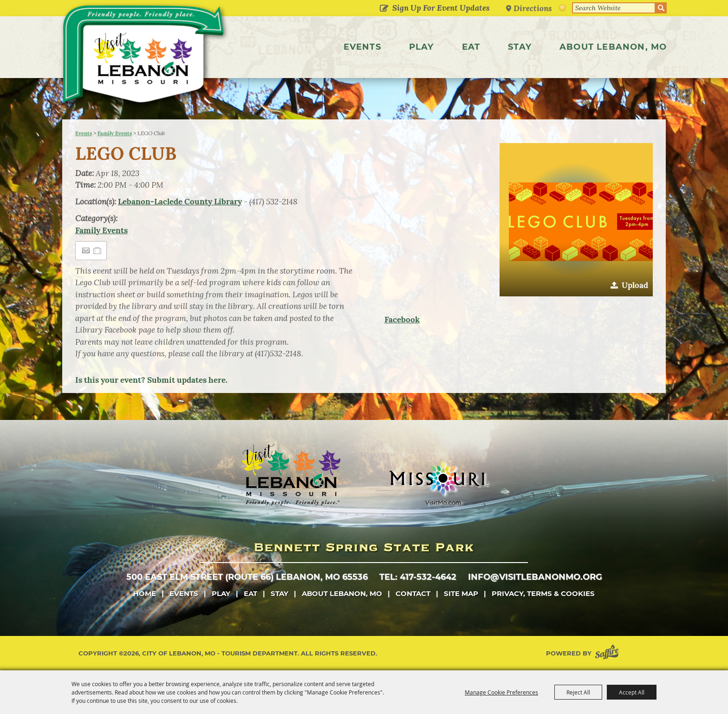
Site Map (461, 593)
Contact (413, 593)
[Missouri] (437, 483)
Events (362, 47)
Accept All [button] (632, 692)
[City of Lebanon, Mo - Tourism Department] (146, 58)
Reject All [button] (578, 692)
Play (422, 47)
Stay (520, 47)
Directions (533, 8)
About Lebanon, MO (613, 47)
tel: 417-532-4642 (418, 577)
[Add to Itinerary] (98, 250)
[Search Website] (614, 8)
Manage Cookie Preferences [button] (501, 692)
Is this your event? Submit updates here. (151, 380)
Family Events (115, 133)
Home (145, 593)
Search (661, 8)
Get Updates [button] (384, 9)
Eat (471, 47)
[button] (576, 220)
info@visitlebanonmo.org (535, 577)
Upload (635, 285)
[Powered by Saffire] (609, 653)
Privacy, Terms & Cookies (543, 593)
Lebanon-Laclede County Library (180, 202)
